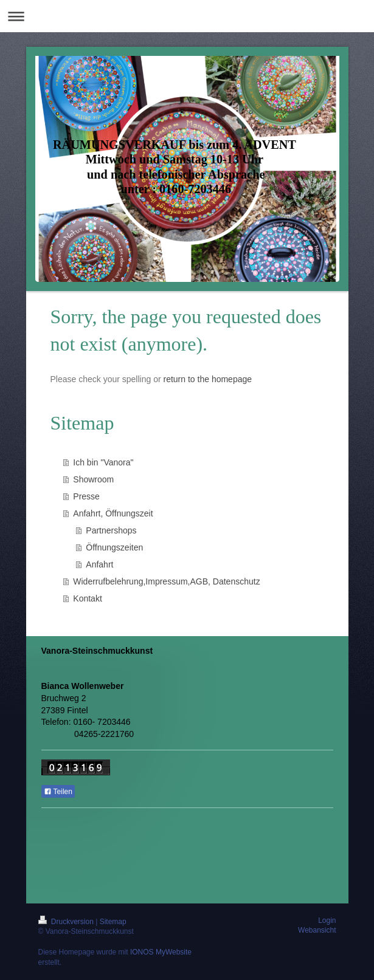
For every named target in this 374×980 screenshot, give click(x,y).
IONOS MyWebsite (161, 952)
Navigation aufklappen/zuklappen (187, 16)
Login (327, 920)
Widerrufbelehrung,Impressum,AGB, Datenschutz (166, 581)
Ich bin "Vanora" (103, 462)
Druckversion (67, 922)
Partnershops (111, 530)
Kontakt (87, 598)
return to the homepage (208, 379)
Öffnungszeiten (114, 547)
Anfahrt (99, 564)
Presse (86, 496)
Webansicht (317, 930)
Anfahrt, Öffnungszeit (113, 513)
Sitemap (113, 922)
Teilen (58, 792)
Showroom (93, 479)
